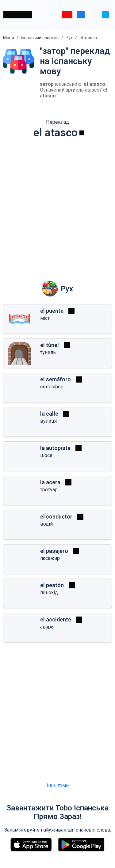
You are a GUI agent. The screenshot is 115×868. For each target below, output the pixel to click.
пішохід (49, 593)
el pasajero (54, 551)
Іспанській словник (40, 38)
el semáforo (56, 379)
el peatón (52, 585)
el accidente (56, 619)
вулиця (48, 421)
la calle (49, 414)
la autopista (55, 448)
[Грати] (82, 133)
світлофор (52, 387)
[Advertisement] (57, 206)
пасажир (50, 558)
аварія (47, 627)
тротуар (49, 490)
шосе (46, 455)
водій (46, 524)
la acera (50, 482)
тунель (48, 352)
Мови (9, 38)
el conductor (56, 517)
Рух (69, 38)
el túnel (50, 345)
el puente (52, 311)
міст (45, 318)
